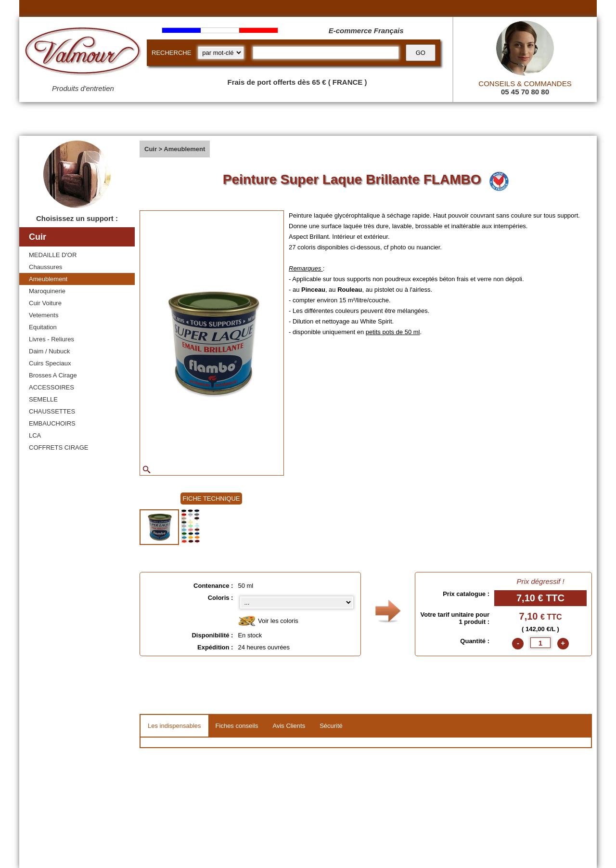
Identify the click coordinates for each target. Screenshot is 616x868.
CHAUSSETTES (52, 411)
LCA (35, 435)
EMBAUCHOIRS (52, 423)
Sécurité (331, 726)
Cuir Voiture (45, 303)
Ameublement (48, 279)
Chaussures (45, 267)
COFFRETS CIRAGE (59, 447)
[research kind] (221, 53)
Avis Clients (289, 726)
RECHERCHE (171, 53)
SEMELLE (43, 399)
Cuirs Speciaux (50, 363)
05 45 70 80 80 (525, 92)
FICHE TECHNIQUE (212, 499)
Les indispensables (174, 726)
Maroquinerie (47, 291)
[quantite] (540, 643)
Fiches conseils (237, 726)
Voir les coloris (268, 621)
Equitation (43, 327)
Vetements (44, 315)
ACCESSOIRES (51, 387)
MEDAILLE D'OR (53, 255)
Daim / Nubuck (49, 351)
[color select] (297, 602)
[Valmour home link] (83, 53)
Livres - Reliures (51, 339)
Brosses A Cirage (53, 375)
